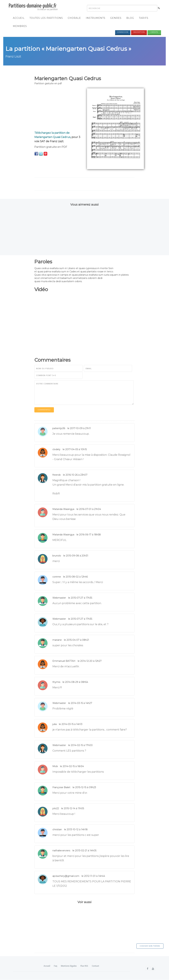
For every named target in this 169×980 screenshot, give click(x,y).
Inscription (139, 32)
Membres (20, 26)
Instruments (96, 18)
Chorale (74, 18)
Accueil (19, 18)
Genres (116, 18)
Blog (130, 18)
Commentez (44, 410)
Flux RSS (84, 966)
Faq (56, 966)
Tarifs (144, 18)
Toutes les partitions (46, 18)
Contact (95, 966)
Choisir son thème (150, 946)
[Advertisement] (58, 109)
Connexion (123, 32)
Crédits (154, 32)
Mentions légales (69, 966)
